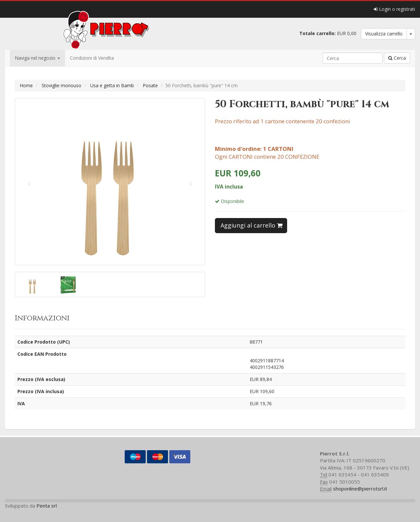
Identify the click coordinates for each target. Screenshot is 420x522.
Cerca (397, 58)
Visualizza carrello (384, 34)
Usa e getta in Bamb (112, 85)
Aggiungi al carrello (252, 225)
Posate (150, 85)
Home (26, 85)
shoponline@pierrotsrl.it (360, 489)
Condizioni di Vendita (92, 58)
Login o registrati (394, 9)
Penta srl (47, 506)
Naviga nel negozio (37, 58)
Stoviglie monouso (62, 85)
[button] (29, 182)
